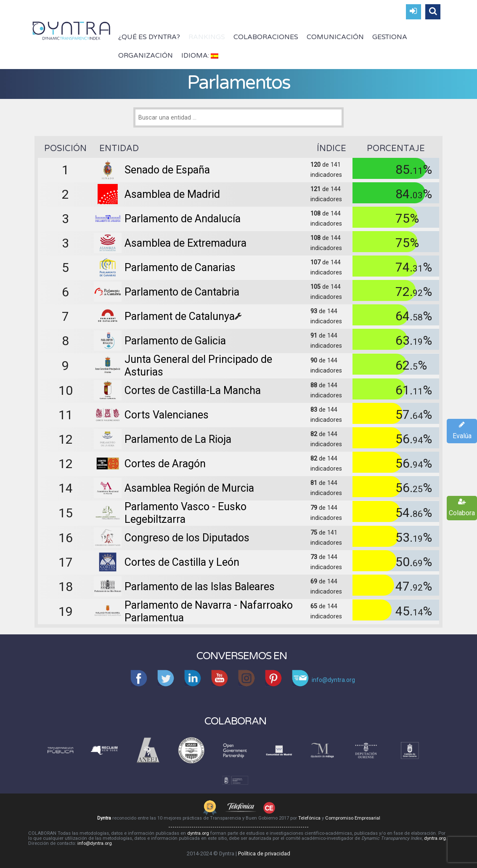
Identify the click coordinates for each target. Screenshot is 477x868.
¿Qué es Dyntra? (149, 37)
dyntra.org (198, 833)
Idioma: (200, 56)
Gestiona (390, 37)
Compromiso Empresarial (353, 818)
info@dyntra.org (95, 843)
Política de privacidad (264, 853)
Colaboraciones (266, 37)
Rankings (207, 37)
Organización (146, 56)
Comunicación (335, 37)
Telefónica (309, 818)
